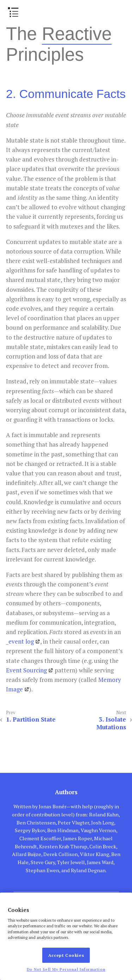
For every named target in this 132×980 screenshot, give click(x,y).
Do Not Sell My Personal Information (66, 969)
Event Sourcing (26, 670)
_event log (20, 641)
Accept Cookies (66, 955)
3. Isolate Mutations (111, 723)
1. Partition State (31, 719)
